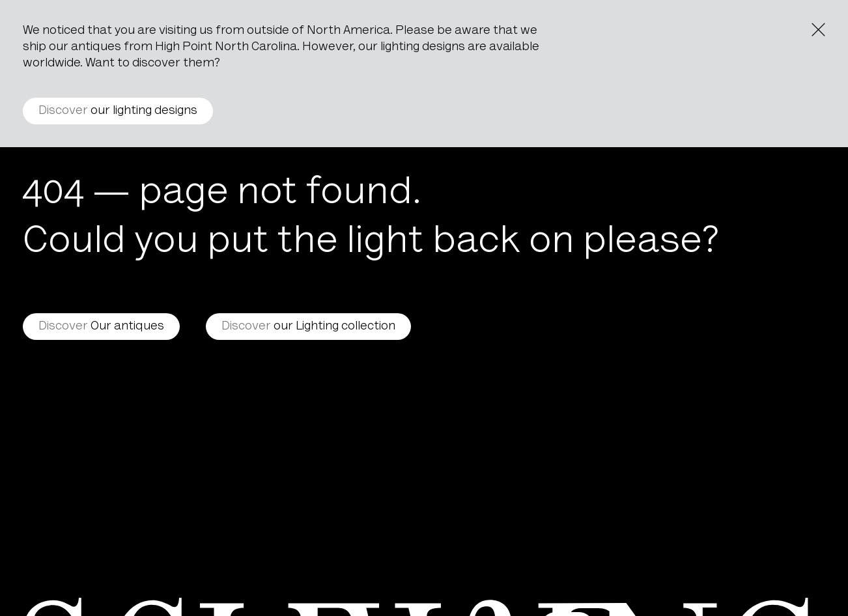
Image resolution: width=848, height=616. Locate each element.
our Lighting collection (308, 327)
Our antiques (101, 327)
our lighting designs (118, 111)
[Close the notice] (818, 30)
